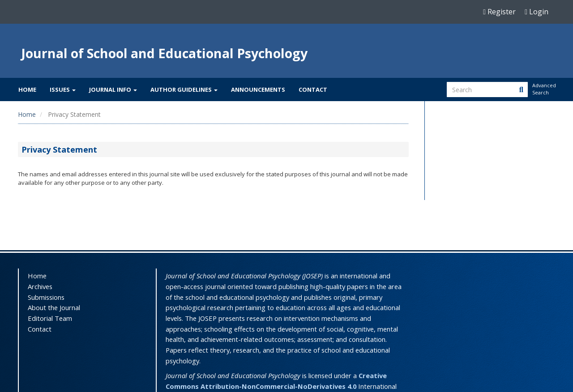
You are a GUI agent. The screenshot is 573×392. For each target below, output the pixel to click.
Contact (313, 89)
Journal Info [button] (113, 89)
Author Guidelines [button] (184, 89)
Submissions (46, 297)
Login (537, 12)
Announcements (258, 89)
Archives (40, 286)
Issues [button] (63, 89)
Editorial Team (50, 318)
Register (499, 12)
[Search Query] (487, 89)
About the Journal (54, 307)
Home (27, 89)
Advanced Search (543, 89)
